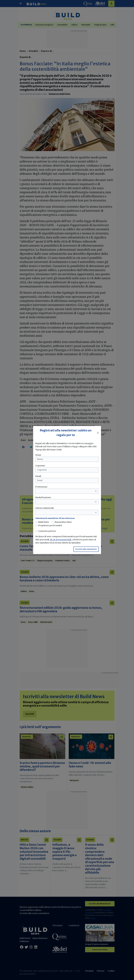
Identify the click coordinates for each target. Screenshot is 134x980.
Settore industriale (45, 508)
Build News (44, 522)
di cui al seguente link (61, 540)
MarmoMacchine (63, 522)
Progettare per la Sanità (50, 525)
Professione (41, 487)
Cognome (40, 466)
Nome (38, 455)
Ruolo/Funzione (43, 497)
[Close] (98, 433)
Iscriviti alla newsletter (86, 549)
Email (38, 476)
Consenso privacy (47, 531)
